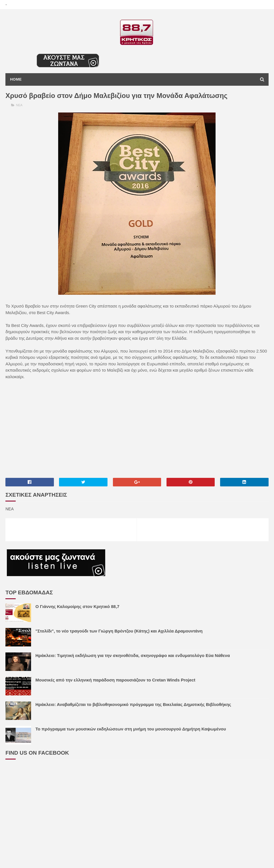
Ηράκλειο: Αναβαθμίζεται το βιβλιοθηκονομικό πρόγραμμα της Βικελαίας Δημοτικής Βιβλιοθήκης (133, 704)
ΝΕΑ (19, 105)
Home (16, 79)
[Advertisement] (137, 428)
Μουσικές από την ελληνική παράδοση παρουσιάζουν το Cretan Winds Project (115, 680)
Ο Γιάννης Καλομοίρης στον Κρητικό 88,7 (77, 606)
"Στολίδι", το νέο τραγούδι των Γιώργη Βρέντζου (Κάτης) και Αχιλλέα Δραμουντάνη (119, 631)
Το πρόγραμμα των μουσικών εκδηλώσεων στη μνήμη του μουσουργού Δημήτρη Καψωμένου (131, 729)
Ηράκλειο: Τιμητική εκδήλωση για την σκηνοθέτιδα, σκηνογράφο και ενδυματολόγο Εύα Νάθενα (133, 655)
